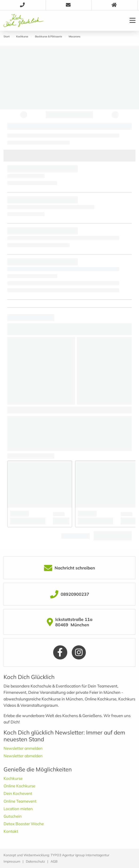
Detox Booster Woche (24, 824)
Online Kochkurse (19, 786)
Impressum (12, 861)
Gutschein (13, 816)
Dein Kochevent (18, 793)
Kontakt (11, 831)
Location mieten (18, 809)
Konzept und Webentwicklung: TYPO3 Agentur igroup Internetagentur (56, 855)
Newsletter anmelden (23, 748)
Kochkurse (13, 778)
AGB (54, 861)
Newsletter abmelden (23, 756)
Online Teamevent (20, 801)
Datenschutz (35, 861)
